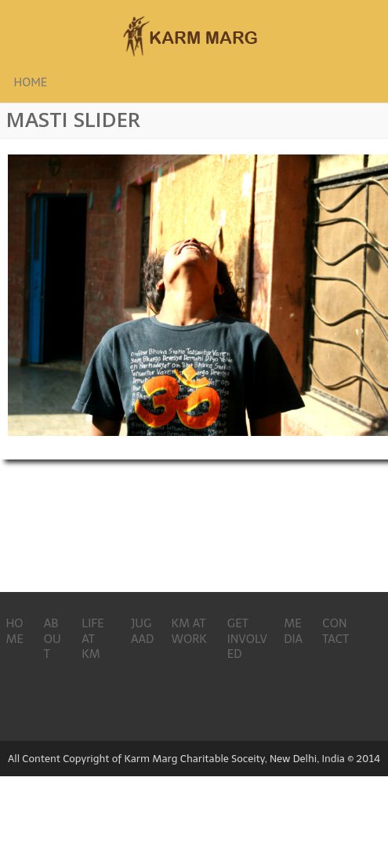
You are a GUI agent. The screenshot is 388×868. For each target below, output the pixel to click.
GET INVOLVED (247, 639)
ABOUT (53, 639)
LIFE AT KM (92, 639)
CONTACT (335, 631)
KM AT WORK (189, 631)
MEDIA (293, 631)
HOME (15, 631)
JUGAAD (142, 631)
